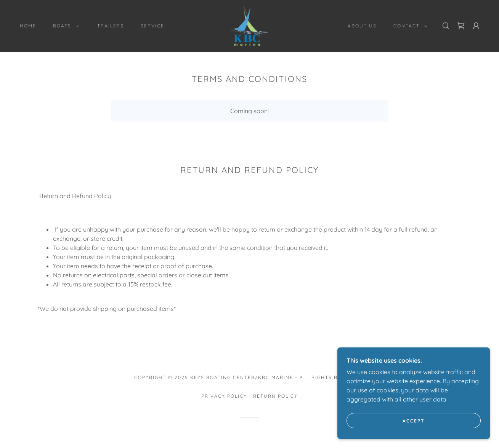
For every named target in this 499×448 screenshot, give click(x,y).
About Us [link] (362, 26)
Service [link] (152, 26)
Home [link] (28, 26)
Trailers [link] (111, 26)
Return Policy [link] (275, 396)
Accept (414, 421)
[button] (64, 26)
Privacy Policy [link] (224, 396)
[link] (250, 25)
